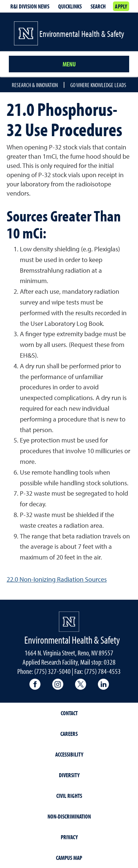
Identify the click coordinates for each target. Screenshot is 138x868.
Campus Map (69, 858)
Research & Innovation (35, 85)
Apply (121, 6)
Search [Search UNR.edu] (98, 6)
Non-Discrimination (69, 816)
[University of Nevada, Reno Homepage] (69, 622)
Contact (69, 713)
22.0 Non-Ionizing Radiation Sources (57, 579)
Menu (69, 64)
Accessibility (69, 754)
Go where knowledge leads (98, 85)
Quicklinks (70, 6)
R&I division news (30, 6)
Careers (69, 734)
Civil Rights (69, 796)
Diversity (69, 775)
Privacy (69, 837)
